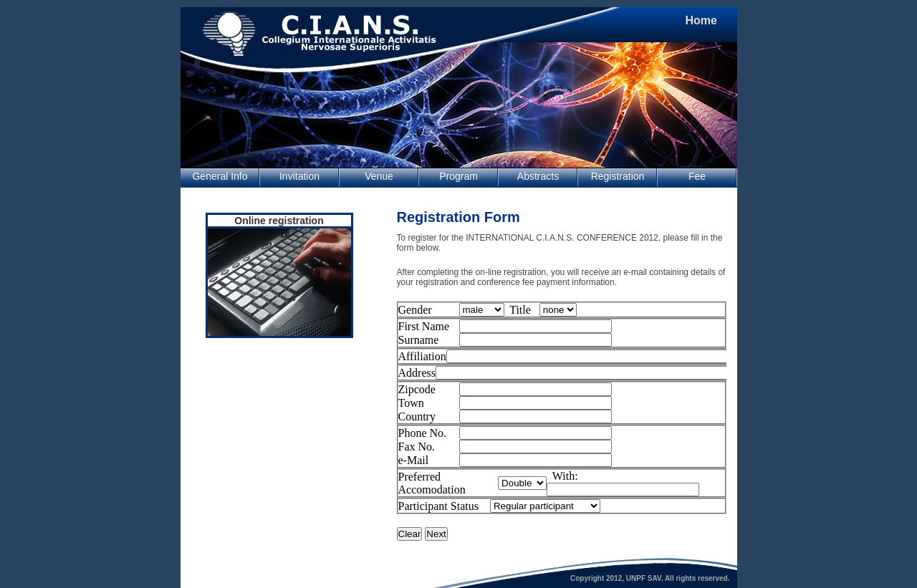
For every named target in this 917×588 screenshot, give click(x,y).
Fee (697, 176)
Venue (379, 176)
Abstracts (538, 176)
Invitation (299, 176)
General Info (220, 176)
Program (458, 176)
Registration (618, 176)
